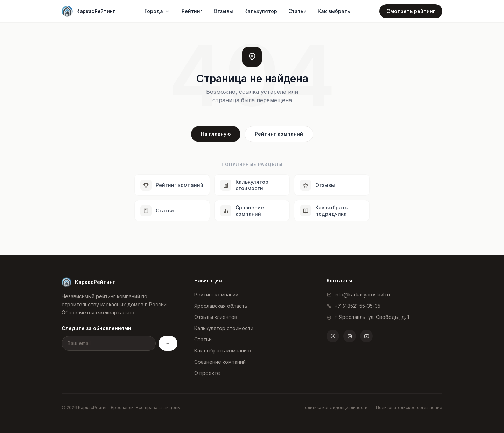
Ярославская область (221, 306)
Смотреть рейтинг (411, 11)
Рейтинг (192, 11)
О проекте (207, 373)
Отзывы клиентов (216, 317)
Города (157, 11)
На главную (216, 134)
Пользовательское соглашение (409, 408)
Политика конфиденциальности (335, 408)
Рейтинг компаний (279, 134)
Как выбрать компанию (223, 351)
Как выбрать (334, 11)
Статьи (297, 11)
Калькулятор (261, 11)
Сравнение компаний (220, 362)
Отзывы (223, 11)
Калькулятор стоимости (224, 328)
